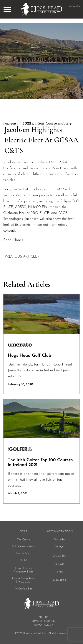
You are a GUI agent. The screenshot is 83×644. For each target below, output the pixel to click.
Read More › (13, 240)
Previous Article (21, 257)
